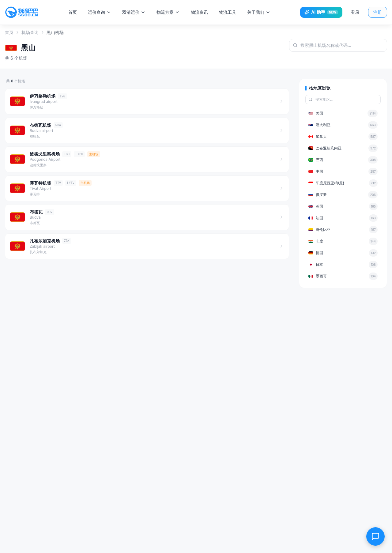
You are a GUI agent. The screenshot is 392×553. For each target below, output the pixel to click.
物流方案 (169, 12)
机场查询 (30, 32)
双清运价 (134, 12)
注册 (378, 12)
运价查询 (100, 12)
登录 (355, 12)
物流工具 (228, 12)
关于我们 (259, 12)
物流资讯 (200, 12)
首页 (73, 12)
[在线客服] (375, 536)
